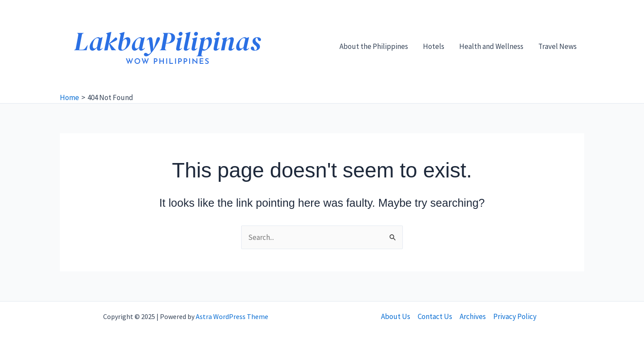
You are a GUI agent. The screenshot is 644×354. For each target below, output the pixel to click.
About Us (396, 316)
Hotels (434, 46)
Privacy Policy (515, 316)
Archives (473, 316)
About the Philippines (374, 46)
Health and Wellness (491, 46)
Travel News (557, 46)
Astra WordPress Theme (232, 316)
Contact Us (435, 316)
